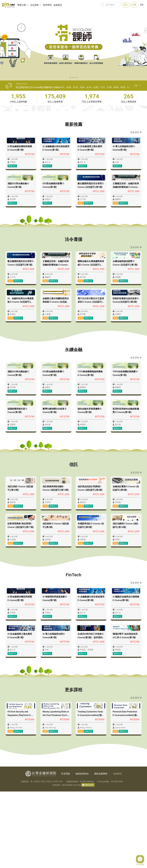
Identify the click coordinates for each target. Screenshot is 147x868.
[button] (70, 77)
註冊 (134, 5)
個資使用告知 (82, 850)
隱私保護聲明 (101, 850)
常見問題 (66, 850)
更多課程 (136, 132)
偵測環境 (117, 850)
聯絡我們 (89, 861)
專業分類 (22, 5)
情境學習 (47, 5)
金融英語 (58, 5)
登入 (126, 5)
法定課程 (34, 5)
